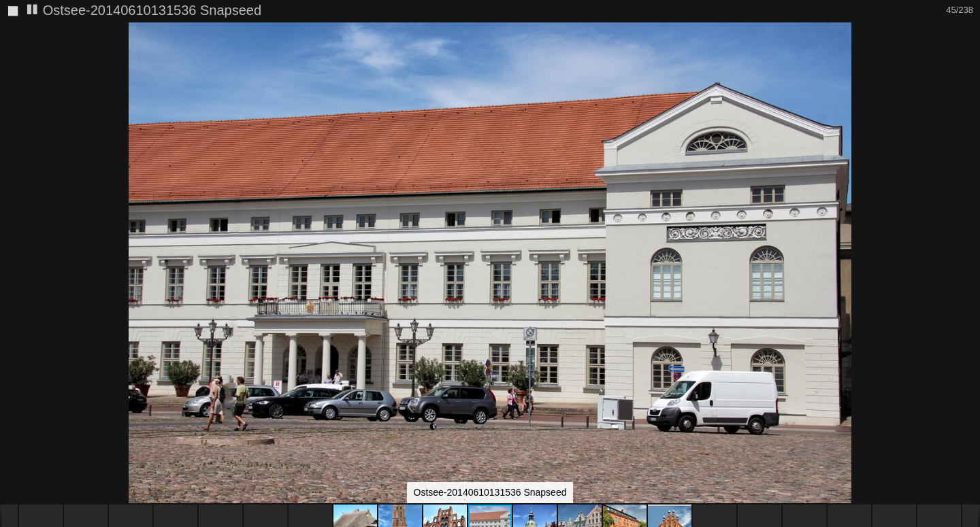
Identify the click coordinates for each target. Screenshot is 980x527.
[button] (968, 58)
